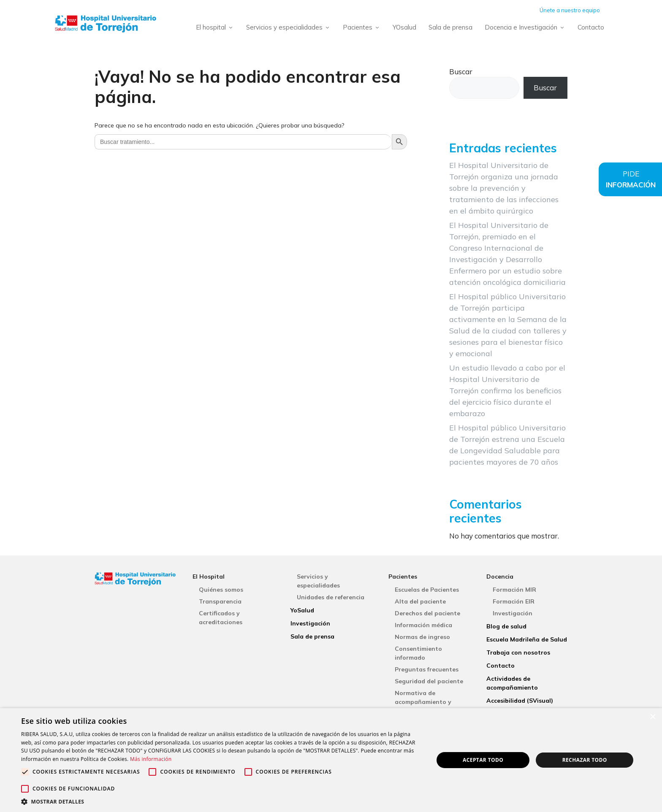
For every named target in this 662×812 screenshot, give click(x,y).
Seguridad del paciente (429, 681)
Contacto (591, 27)
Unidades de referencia (331, 597)
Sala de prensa (450, 27)
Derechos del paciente (427, 613)
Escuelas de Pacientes (427, 590)
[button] (221, 801)
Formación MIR (514, 590)
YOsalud (404, 27)
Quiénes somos (221, 590)
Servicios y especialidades (290, 28)
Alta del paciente (420, 601)
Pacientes (363, 28)
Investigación (310, 623)
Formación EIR (514, 601)
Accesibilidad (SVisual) (520, 701)
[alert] (331, 760)
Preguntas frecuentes (427, 669)
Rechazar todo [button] (585, 760)
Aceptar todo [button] (483, 760)
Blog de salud (506, 626)
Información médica (423, 625)
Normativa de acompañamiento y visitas (423, 702)
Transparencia (220, 601)
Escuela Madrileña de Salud (527, 639)
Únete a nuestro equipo (570, 10)
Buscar (461, 72)
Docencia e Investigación (526, 28)
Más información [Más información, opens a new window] (151, 759)
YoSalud (302, 610)
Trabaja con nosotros (518, 652)
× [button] (653, 717)
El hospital (216, 28)
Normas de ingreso (422, 637)
